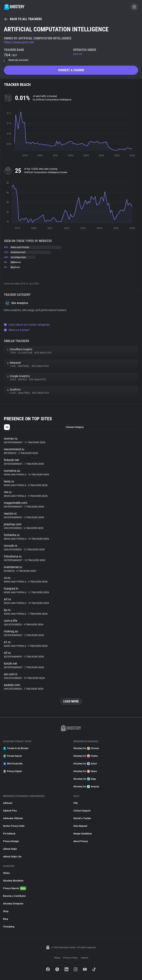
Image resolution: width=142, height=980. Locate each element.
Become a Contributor (14, 896)
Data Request (80, 826)
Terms (57, 958)
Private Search (12, 756)
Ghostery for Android (86, 787)
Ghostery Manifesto (13, 881)
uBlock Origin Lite (12, 857)
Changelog (9, 927)
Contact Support (82, 811)
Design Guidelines (83, 834)
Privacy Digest (12, 771)
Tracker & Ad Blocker (16, 748)
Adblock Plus (10, 811)
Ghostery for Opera (85, 771)
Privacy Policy (71, 958)
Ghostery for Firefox (86, 756)
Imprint (85, 958)
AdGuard (8, 803)
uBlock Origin (10, 849)
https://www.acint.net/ (19, 42)
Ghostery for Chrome (86, 748)
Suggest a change (71, 70)
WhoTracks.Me (13, 764)
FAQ (76, 803)
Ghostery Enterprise (13, 904)
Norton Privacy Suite (14, 826)
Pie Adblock (9, 834)
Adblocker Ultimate (13, 818)
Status (6, 873)
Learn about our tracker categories (27, 325)
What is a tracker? (17, 330)
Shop (6, 911)
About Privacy (81, 841)
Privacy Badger (11, 841)
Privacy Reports (15, 888)
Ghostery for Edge (85, 779)
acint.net (78, 54)
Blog (5, 919)
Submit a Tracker (82, 818)
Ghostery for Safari (85, 764)
